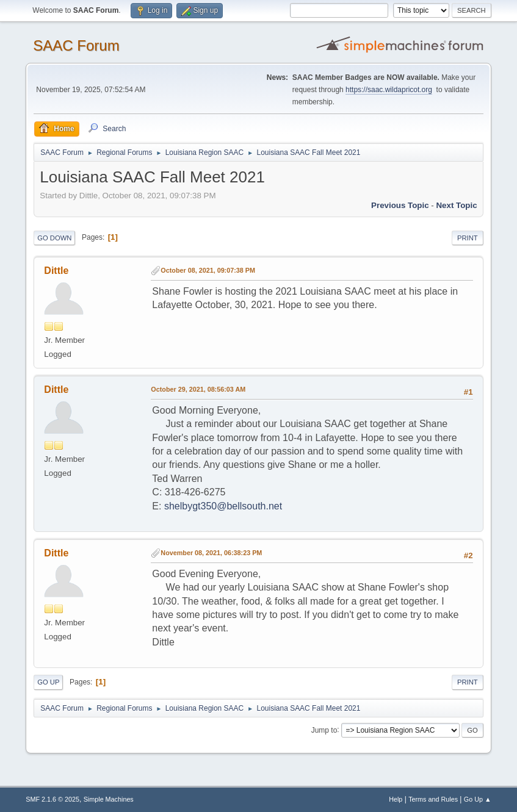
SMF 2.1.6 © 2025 (52, 799)
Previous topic (400, 205)
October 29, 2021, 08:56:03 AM (198, 389)
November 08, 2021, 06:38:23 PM (211, 553)
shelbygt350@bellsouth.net (223, 506)
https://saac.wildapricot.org (389, 90)
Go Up (48, 682)
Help (396, 799)
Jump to (324, 730)
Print (468, 238)
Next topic (456, 205)
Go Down (54, 238)
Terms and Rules (433, 799)
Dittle (56, 271)
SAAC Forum (76, 45)
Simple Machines (109, 799)
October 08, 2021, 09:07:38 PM (208, 270)
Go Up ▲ (478, 799)
